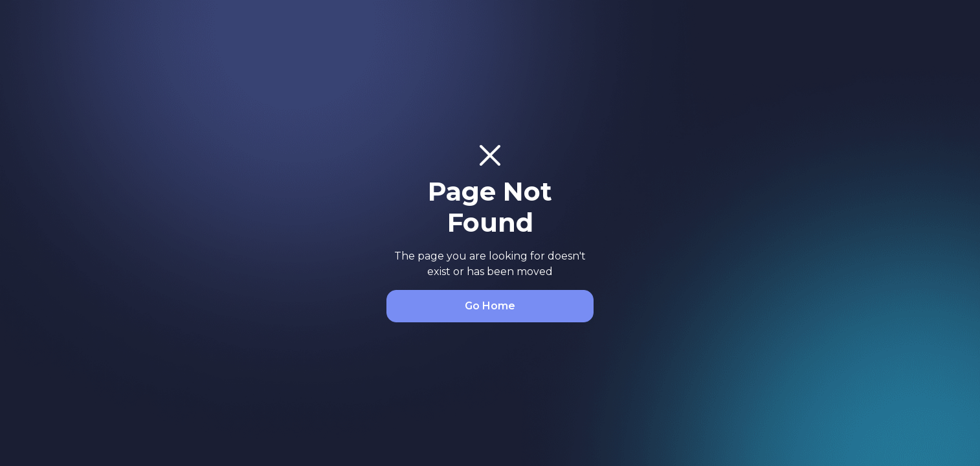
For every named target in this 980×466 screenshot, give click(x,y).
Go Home (490, 306)
